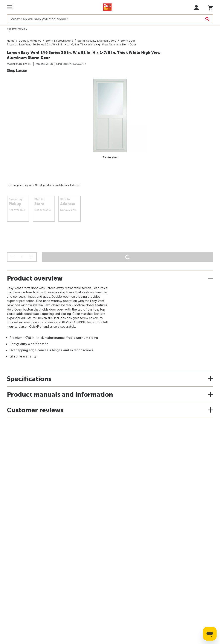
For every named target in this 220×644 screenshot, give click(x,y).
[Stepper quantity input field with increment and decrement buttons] (22, 257)
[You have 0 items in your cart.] (210, 7)
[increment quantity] (31, 257)
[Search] (207, 19)
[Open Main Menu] (10, 7)
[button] (196, 8)
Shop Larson (17, 71)
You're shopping (17, 29)
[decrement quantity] (13, 257)
